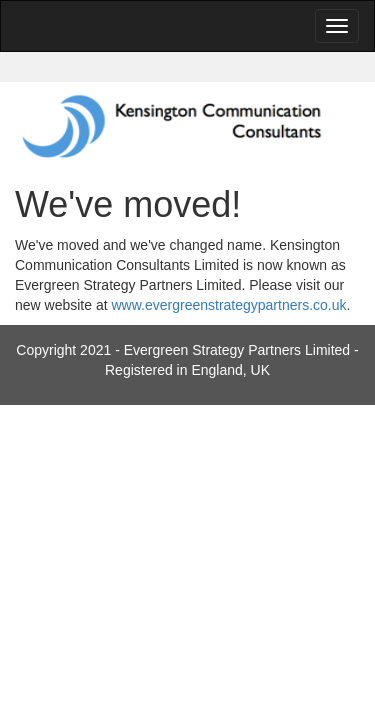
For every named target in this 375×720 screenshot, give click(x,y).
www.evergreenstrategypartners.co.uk (229, 305)
